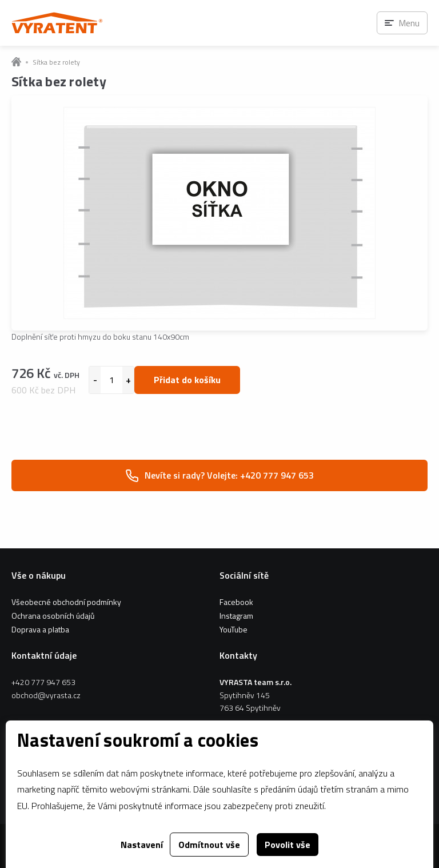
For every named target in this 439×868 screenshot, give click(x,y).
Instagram (236, 616)
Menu (409, 23)
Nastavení (142, 845)
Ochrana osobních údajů (53, 616)
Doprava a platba (40, 629)
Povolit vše (288, 845)
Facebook (236, 602)
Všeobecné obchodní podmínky (66, 602)
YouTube (234, 629)
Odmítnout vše (209, 845)
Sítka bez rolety (56, 62)
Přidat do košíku (187, 380)
